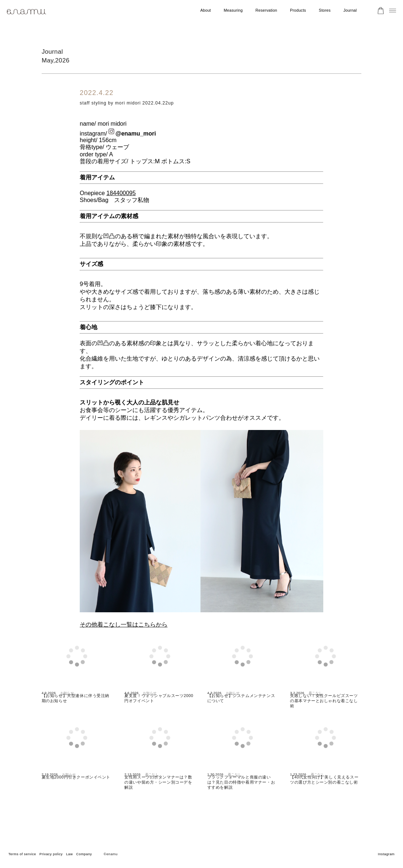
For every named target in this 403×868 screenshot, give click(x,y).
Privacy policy (51, 854)
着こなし (316, 693)
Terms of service (22, 854)
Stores (325, 10)
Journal (350, 10)
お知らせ (67, 693)
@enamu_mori (136, 134)
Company (84, 854)
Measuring (233, 10)
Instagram (386, 854)
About (206, 10)
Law (69, 854)
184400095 (121, 193)
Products (298, 10)
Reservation (266, 10)
